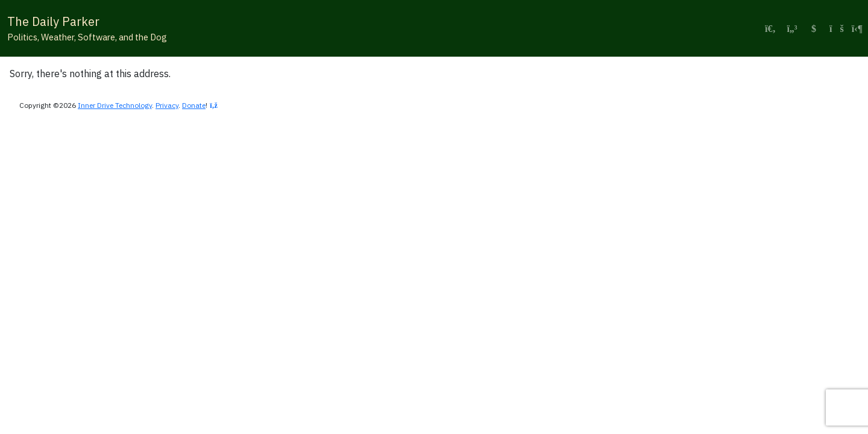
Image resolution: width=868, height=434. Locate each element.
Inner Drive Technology (115, 105)
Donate (194, 105)
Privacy (167, 105)
